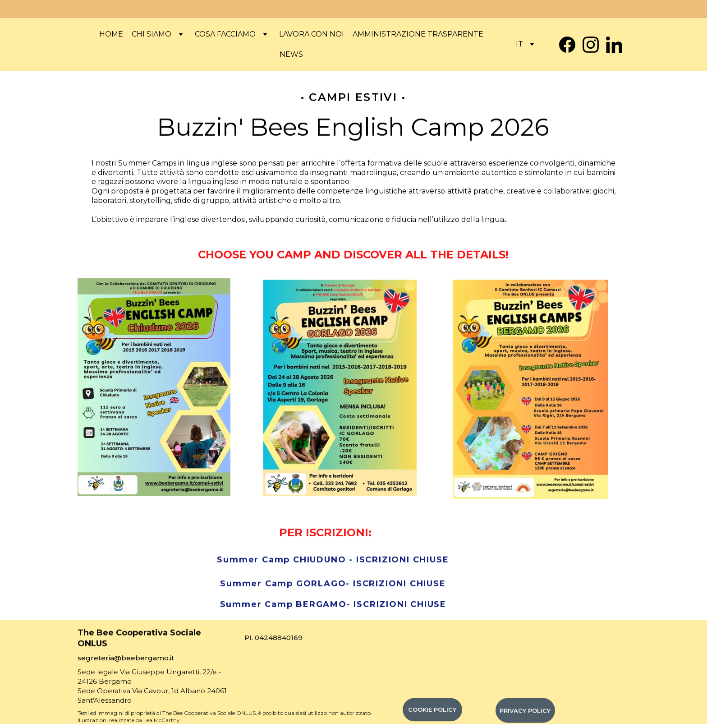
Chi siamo (151, 34)
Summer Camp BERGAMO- (287, 605)
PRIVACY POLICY (525, 713)
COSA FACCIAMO (225, 34)
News (291, 54)
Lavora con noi (312, 34)
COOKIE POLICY (432, 712)
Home (111, 34)
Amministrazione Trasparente (418, 34)
